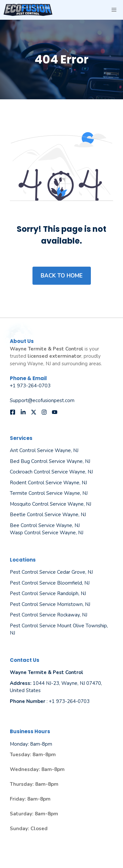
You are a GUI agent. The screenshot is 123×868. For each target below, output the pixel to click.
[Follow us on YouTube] (55, 412)
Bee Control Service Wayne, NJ (45, 525)
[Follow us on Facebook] (13, 412)
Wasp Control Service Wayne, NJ (47, 533)
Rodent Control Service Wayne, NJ (48, 483)
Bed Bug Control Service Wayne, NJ (50, 461)
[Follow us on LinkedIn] (23, 412)
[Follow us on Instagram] (44, 412)
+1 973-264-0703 (30, 386)
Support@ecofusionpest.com (42, 400)
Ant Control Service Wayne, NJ (44, 450)
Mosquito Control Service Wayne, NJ (51, 504)
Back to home (62, 276)
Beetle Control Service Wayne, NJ (48, 515)
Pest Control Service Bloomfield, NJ (50, 583)
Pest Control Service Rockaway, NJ (49, 615)
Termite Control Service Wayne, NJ (49, 493)
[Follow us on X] (34, 412)
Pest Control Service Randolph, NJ (48, 593)
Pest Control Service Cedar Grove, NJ (51, 572)
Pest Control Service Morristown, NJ (50, 604)
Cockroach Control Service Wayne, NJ (51, 472)
